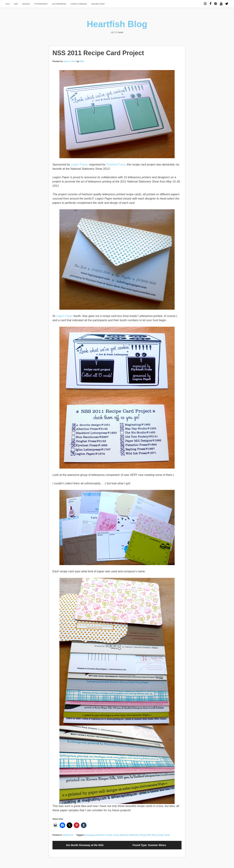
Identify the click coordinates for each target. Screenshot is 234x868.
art (16, 4)
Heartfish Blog (117, 24)
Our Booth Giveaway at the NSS (85, 845)
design (26, 4)
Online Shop (98, 4)
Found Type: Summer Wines (149, 845)
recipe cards (164, 835)
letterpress (59, 4)
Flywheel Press (116, 165)
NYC (8, 4)
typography (41, 4)
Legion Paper (79, 165)
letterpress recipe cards (107, 835)
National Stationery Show (133, 835)
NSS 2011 (151, 835)
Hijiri (82, 61)
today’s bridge (79, 4)
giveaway (89, 835)
